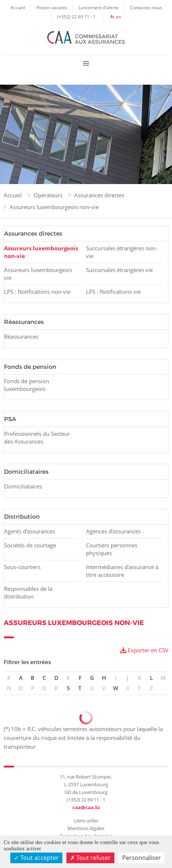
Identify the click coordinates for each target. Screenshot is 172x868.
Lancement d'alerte (99, 7)
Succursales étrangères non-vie (122, 252)
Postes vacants (52, 7)
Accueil (18, 7)
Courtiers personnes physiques (112, 549)
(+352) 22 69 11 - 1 (76, 17)
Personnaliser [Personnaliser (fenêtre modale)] (142, 858)
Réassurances (21, 336)
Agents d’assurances (30, 531)
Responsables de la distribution (28, 592)
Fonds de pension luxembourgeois (27, 385)
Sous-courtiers (22, 567)
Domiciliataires (23, 486)
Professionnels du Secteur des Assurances (37, 437)
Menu (86, 63)
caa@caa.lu (86, 807)
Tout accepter (36, 858)
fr (112, 17)
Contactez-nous (146, 7)
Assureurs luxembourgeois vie (38, 274)
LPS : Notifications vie (113, 292)
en (118, 17)
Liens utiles (86, 821)
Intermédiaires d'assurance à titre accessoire (122, 571)
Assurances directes (99, 195)
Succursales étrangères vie (119, 270)
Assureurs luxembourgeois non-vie (54, 207)
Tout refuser (90, 858)
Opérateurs (48, 195)
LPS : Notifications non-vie (37, 292)
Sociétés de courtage (30, 545)
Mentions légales (86, 828)
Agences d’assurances (113, 531)
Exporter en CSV (148, 650)
